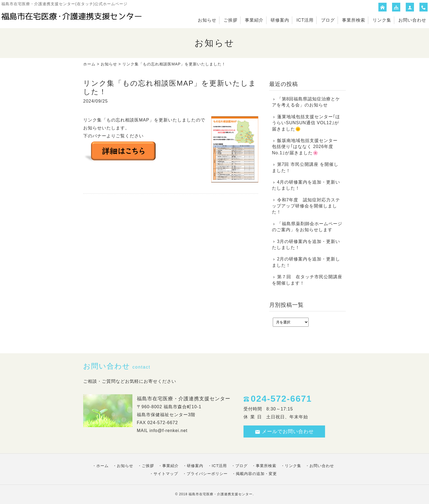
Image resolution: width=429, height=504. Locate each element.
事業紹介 (254, 20)
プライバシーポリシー (207, 474)
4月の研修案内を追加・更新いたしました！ (306, 185)
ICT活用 (305, 20)
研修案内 (280, 20)
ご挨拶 (231, 20)
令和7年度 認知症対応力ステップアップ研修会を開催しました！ (306, 206)
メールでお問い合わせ (284, 432)
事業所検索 (354, 20)
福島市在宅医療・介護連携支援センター (221, 494)
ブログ (328, 20)
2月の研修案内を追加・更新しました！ (306, 262)
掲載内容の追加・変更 (256, 474)
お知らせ (207, 20)
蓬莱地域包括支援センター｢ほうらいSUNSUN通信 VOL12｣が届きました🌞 (306, 123)
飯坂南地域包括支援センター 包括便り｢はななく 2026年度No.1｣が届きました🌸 (305, 147)
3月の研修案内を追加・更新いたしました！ (306, 244)
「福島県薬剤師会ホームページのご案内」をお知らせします (307, 227)
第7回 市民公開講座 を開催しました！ (305, 167)
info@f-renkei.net (168, 431)
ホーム (89, 64)
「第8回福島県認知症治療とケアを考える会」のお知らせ (306, 102)
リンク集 (382, 20)
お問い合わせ (412, 20)
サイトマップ (166, 474)
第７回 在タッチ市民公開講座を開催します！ (307, 280)
